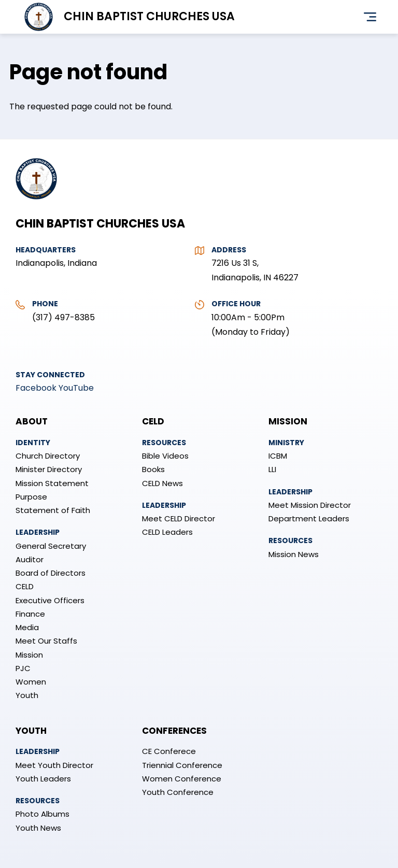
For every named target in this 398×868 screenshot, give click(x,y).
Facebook (36, 388)
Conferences (174, 731)
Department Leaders (309, 518)
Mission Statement (52, 483)
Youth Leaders (43, 779)
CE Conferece (169, 751)
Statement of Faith (53, 510)
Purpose (31, 497)
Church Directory (48, 456)
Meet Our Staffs (46, 641)
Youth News (38, 828)
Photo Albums (42, 814)
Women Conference (182, 779)
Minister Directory (49, 469)
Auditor (30, 559)
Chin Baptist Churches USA (149, 16)
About (32, 421)
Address (229, 250)
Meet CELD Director (179, 518)
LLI (272, 469)
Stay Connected (50, 375)
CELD (25, 586)
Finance (30, 614)
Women (31, 682)
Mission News (294, 554)
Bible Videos (165, 456)
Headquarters (46, 250)
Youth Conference (178, 792)
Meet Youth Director (54, 765)
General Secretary (51, 546)
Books (153, 469)
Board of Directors (51, 573)
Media (27, 627)
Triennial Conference (182, 765)
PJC (23, 668)
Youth (27, 695)
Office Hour (236, 304)
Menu (370, 17)
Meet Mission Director (310, 505)
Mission (29, 655)
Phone (45, 304)
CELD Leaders (167, 532)
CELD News (162, 483)
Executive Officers (50, 600)
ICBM (278, 456)
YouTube (76, 388)
